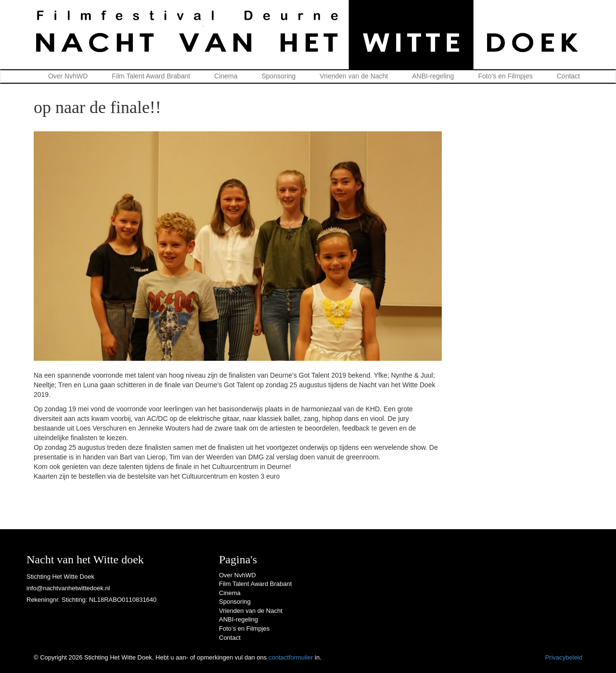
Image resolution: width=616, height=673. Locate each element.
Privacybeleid (564, 657)
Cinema (226, 76)
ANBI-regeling (433, 76)
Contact (568, 76)
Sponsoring (279, 76)
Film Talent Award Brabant (151, 76)
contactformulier (291, 657)
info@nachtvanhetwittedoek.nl (68, 588)
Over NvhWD (68, 76)
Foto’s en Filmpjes (505, 76)
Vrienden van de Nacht (354, 76)
